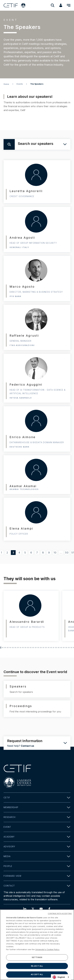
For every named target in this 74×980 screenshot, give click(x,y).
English (59, 977)
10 (55, 553)
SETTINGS (37, 957)
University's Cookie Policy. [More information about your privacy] (47, 949)
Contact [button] (37, 886)
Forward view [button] (37, 876)
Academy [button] (37, 837)
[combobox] (61, 977)
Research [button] (37, 817)
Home (6, 84)
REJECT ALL (37, 966)
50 (67, 553)
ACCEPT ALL (37, 974)
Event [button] (37, 827)
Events (20, 84)
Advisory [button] (37, 846)
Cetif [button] (37, 798)
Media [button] (37, 856)
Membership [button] (37, 807)
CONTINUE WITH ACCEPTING (60, 914)
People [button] (37, 866)
